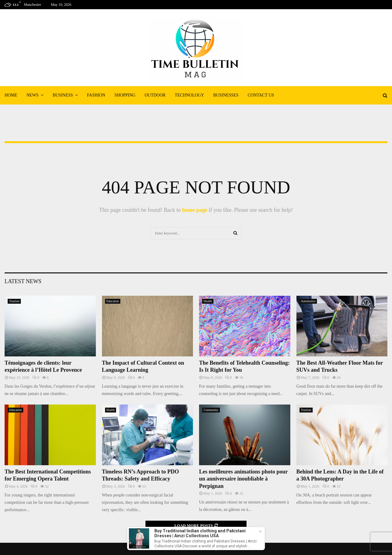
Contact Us (261, 95)
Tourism (14, 301)
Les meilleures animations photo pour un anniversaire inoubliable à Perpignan (243, 479)
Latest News (23, 281)
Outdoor (155, 95)
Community (211, 410)
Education (113, 301)
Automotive (308, 301)
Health (208, 301)
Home (11, 95)
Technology (190, 95)
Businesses (226, 95)
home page (195, 210)
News (32, 95)
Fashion (96, 95)
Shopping (125, 95)
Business (63, 95)
